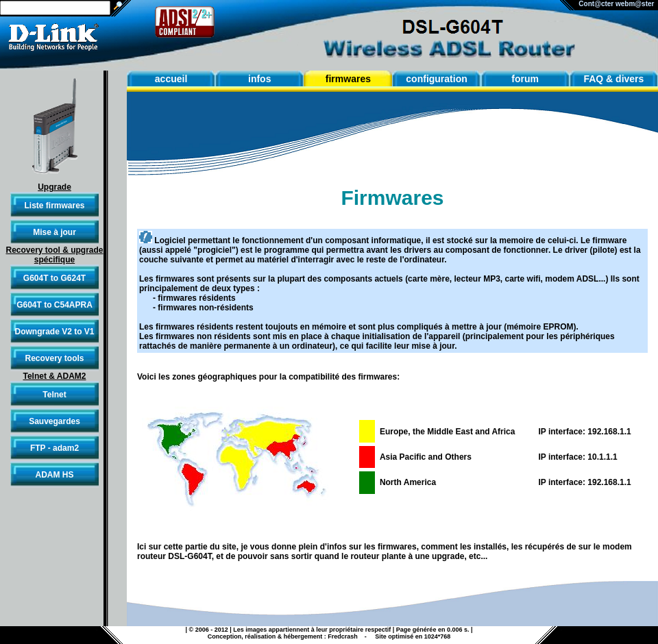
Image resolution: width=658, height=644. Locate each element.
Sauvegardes (54, 421)
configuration (436, 79)
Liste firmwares (54, 206)
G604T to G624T (54, 278)
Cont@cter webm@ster (618, 4)
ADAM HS (55, 475)
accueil (171, 79)
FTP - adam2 (54, 448)
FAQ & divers (613, 79)
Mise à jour (54, 232)
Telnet (54, 395)
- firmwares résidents (194, 298)
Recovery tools (54, 358)
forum (525, 79)
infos (259, 79)
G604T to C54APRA (54, 305)
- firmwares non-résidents (203, 308)
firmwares (348, 79)
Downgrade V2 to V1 (54, 332)
